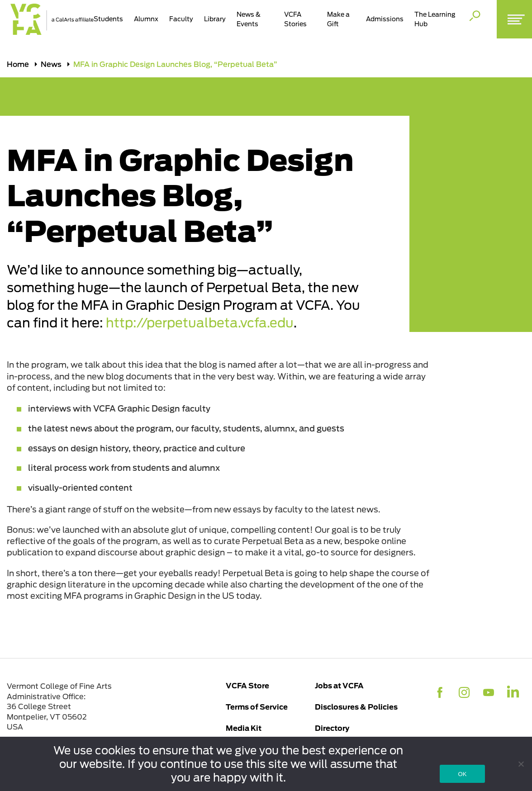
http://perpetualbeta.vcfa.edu (200, 323)
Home (18, 64)
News (51, 64)
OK (462, 774)
